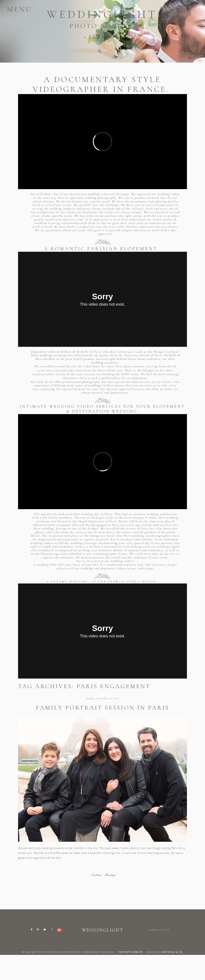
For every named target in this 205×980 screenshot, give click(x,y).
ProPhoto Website (131, 952)
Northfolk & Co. (172, 952)
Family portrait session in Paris (102, 708)
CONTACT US (159, 930)
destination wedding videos (90, 194)
